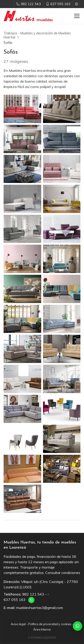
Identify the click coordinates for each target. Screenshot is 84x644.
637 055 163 (15, 600)
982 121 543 (33, 594)
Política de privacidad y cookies (50, 624)
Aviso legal (18, 624)
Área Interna (42, 629)
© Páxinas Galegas (42, 638)
